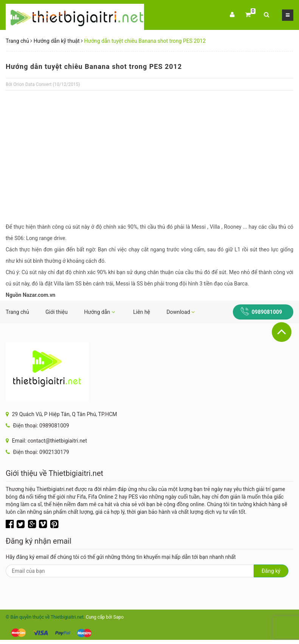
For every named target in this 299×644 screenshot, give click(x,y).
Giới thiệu (57, 312)
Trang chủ (17, 41)
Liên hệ (142, 312)
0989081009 (267, 312)
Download (181, 312)
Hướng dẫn (99, 312)
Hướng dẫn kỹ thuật (57, 41)
